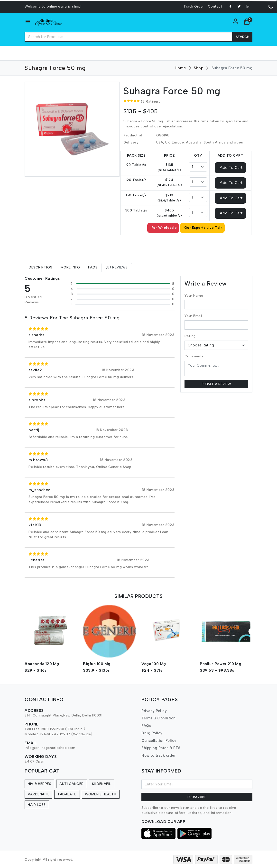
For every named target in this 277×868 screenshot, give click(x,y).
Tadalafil (67, 794)
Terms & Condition (158, 718)
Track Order (194, 6)
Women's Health (101, 794)
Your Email (194, 316)
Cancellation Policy (159, 741)
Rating (190, 336)
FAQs (146, 726)
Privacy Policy (154, 711)
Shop (199, 68)
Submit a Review (216, 384)
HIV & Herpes (39, 784)
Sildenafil (102, 784)
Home (180, 68)
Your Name (194, 296)
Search (243, 37)
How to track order (158, 755)
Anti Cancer (72, 784)
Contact (215, 6)
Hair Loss (37, 805)
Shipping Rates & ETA (161, 748)
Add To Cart (231, 167)
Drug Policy (152, 733)
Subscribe (197, 797)
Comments (194, 356)
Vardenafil (38, 794)
